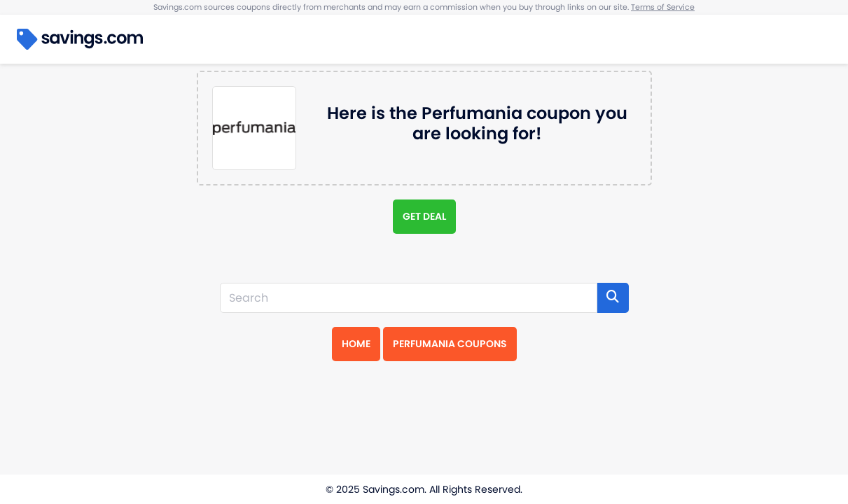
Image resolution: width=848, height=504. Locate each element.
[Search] (409, 298)
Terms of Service (663, 7)
